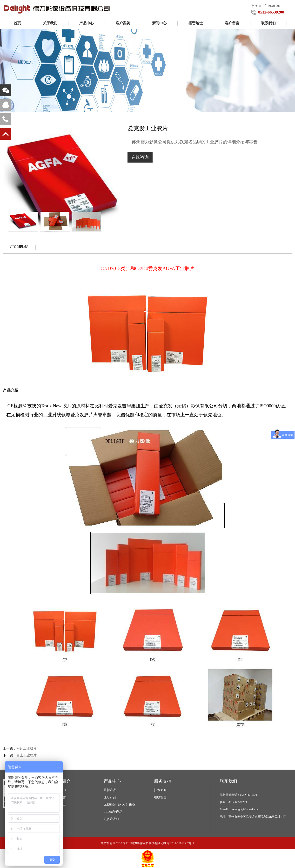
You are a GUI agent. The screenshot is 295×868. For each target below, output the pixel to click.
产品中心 (87, 23)
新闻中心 (159, 23)
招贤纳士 (196, 23)
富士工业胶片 (27, 755)
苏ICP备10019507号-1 (180, 843)
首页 (17, 23)
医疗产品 (110, 797)
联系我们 (268, 23)
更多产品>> (112, 819)
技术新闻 (160, 790)
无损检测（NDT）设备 (119, 804)
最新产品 (110, 790)
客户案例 (123, 23)
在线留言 (160, 797)
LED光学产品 (113, 812)
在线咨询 (140, 157)
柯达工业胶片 (27, 748)
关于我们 (50, 23)
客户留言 (232, 23)
